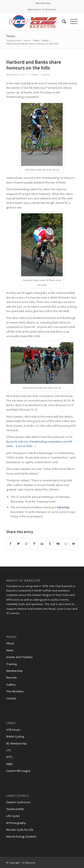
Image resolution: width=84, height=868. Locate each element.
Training (12, 664)
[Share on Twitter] (18, 544)
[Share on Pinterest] (34, 544)
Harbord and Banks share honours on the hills (34, 65)
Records (12, 678)
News (11, 36)
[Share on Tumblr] (50, 544)
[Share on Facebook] (10, 544)
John (47, 75)
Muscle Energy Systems (21, 836)
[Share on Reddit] (66, 544)
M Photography (16, 823)
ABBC (10, 764)
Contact (11, 698)
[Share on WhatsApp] (26, 544)
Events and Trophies (20, 657)
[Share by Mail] (74, 544)
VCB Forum (13, 730)
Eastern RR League (18, 771)
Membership (43, 3)
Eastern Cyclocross (18, 802)
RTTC (9, 757)
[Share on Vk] (58, 544)
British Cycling (15, 736)
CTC (9, 750)
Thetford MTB (15, 809)
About (10, 643)
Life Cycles (13, 816)
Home (27, 40)
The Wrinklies (15, 691)
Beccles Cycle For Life (20, 830)
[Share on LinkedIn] (42, 544)
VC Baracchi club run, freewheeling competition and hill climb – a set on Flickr (39, 441)
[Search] (62, 21)
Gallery (11, 685)
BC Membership (16, 743)
